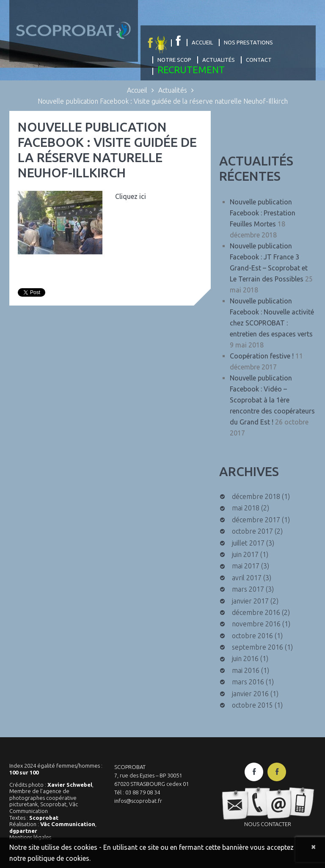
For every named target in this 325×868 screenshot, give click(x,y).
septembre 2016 (258, 647)
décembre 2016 (256, 612)
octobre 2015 (252, 705)
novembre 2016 (256, 624)
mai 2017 (246, 566)
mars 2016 (248, 682)
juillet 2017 (248, 543)
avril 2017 (247, 578)
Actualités (219, 60)
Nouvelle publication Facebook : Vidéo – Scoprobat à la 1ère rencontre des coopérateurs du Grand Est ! (272, 400)
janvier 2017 (250, 601)
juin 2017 (245, 554)
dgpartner (23, 831)
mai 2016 (246, 670)
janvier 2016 (250, 694)
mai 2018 (246, 508)
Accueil (202, 42)
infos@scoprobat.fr (138, 801)
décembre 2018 (256, 496)
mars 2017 (248, 589)
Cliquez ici (131, 196)
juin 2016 (245, 659)
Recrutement (191, 70)
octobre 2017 (252, 531)
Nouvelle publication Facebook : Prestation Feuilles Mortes (263, 213)
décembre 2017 (256, 520)
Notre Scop (174, 60)
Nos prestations (248, 42)
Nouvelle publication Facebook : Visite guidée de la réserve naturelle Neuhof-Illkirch (107, 150)
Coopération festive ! (262, 356)
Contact (259, 60)
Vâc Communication (68, 824)
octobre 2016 (252, 636)
